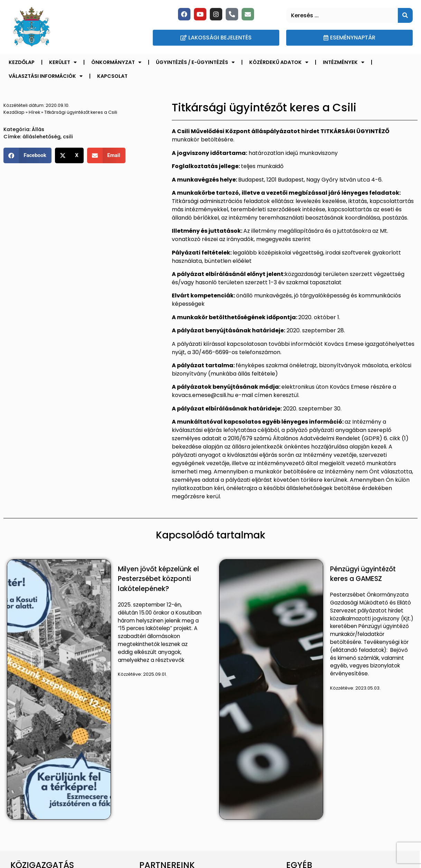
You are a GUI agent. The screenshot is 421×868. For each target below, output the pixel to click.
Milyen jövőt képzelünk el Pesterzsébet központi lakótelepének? (158, 579)
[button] (27, 155)
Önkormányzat (116, 62)
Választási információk (46, 76)
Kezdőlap (22, 62)
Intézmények (344, 62)
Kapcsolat (112, 76)
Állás (38, 129)
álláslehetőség (41, 137)
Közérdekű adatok (279, 62)
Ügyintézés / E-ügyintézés (195, 62)
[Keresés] (405, 15)
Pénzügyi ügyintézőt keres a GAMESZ (363, 574)
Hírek (34, 112)
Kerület (63, 62)
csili (68, 137)
